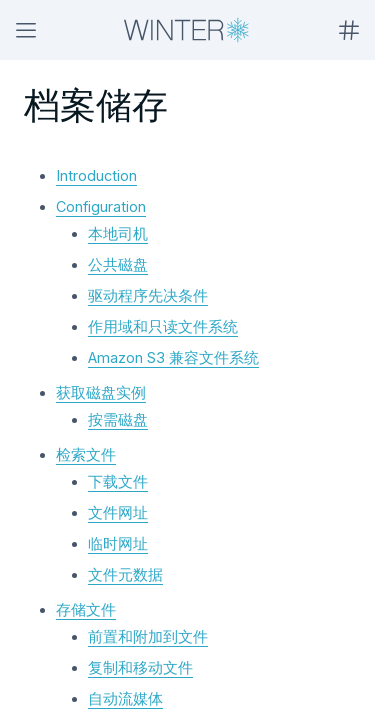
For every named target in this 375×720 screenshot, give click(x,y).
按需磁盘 (118, 419)
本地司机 (118, 233)
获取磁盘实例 (101, 392)
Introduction (96, 175)
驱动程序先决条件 (148, 295)
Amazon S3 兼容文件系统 (173, 357)
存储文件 (86, 609)
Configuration (101, 206)
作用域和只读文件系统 (163, 326)
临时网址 (118, 543)
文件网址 (118, 512)
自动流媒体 (125, 698)
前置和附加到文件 (148, 636)
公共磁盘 (118, 264)
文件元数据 (125, 574)
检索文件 (86, 454)
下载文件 (118, 481)
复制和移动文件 (140, 667)
